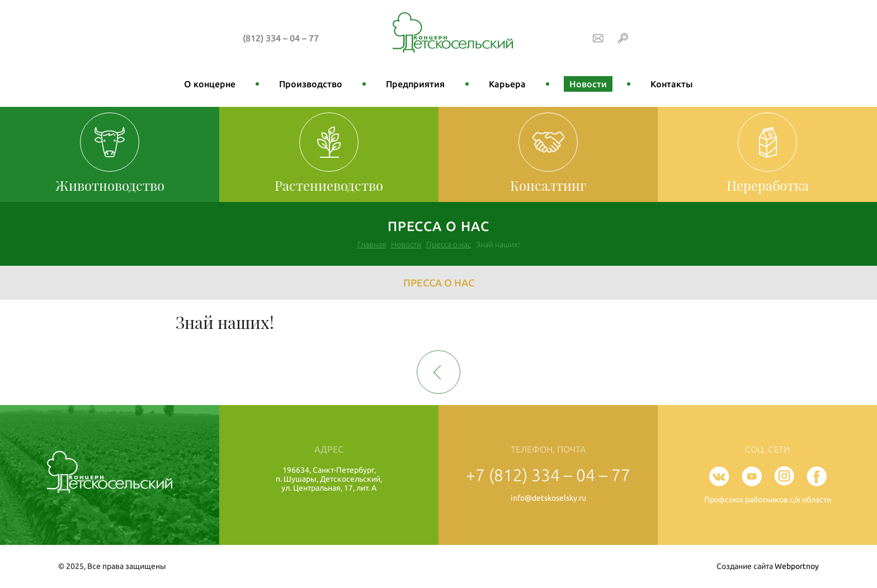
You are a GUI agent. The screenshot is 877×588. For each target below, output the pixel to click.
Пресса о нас (449, 244)
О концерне (210, 84)
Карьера (507, 84)
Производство (311, 84)
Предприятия (415, 84)
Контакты (672, 84)
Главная (372, 244)
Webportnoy (797, 566)
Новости (588, 84)
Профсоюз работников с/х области (768, 500)
